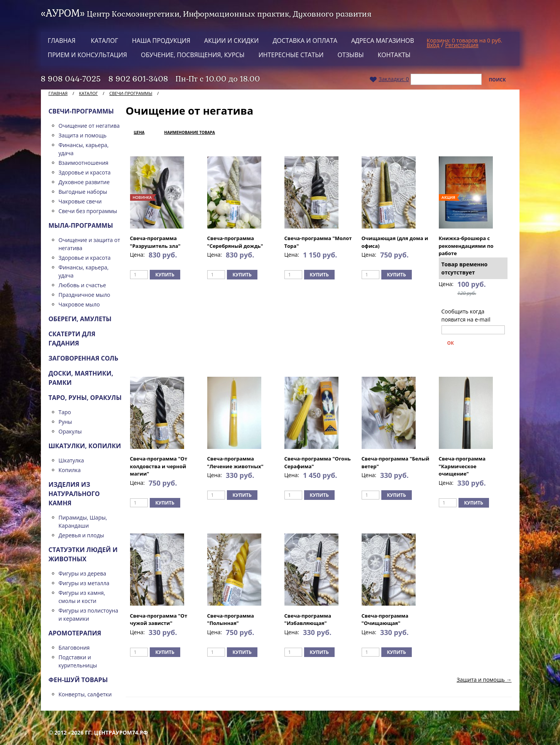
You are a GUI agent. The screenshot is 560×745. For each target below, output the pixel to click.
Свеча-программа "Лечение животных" (235, 462)
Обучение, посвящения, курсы (193, 55)
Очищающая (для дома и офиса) (395, 242)
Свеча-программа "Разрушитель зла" (155, 242)
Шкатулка (71, 460)
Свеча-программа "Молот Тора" (318, 242)
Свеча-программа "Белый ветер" (396, 462)
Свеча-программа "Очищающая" (385, 620)
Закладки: (389, 79)
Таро (65, 412)
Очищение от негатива (89, 126)
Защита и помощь (83, 135)
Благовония (74, 648)
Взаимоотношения (84, 163)
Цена (139, 132)
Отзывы (350, 55)
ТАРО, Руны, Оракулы (85, 398)
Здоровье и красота (85, 172)
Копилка (70, 470)
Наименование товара (189, 132)
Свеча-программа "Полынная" (231, 620)
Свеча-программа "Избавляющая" (308, 620)
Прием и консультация (88, 55)
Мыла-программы (81, 225)
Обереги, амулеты (80, 319)
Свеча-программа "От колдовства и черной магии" (159, 466)
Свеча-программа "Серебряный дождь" (235, 242)
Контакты (394, 55)
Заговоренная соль (84, 358)
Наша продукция (161, 41)
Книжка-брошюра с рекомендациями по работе (466, 246)
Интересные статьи (291, 55)
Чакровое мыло (79, 304)
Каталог (104, 41)
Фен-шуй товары (78, 680)
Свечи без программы (88, 211)
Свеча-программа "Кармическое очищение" (462, 466)
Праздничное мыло (85, 295)
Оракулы (70, 431)
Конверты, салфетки (85, 694)
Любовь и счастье (82, 285)
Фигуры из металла (84, 583)
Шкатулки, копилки (85, 446)
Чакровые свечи (80, 201)
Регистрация (462, 45)
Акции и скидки (231, 41)
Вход (433, 45)
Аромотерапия (75, 633)
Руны (65, 422)
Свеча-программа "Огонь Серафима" (318, 462)
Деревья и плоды (81, 535)
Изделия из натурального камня (74, 494)
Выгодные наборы (83, 192)
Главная (62, 41)
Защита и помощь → (484, 680)
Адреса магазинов (383, 41)
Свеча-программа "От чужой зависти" (159, 620)
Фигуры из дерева (83, 573)
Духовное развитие (84, 182)
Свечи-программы (131, 93)
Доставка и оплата (305, 41)
